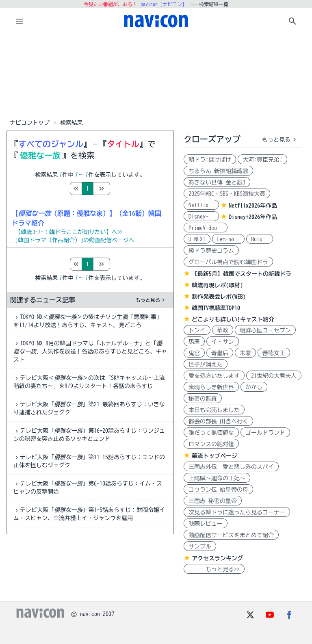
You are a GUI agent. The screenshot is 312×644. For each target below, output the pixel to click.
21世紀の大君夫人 (274, 376)
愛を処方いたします (214, 376)
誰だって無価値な (211, 433)
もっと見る (151, 300)
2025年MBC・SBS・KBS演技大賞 (227, 194)
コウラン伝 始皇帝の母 (218, 490)
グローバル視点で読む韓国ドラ (228, 262)
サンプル (200, 546)
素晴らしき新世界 (211, 387)
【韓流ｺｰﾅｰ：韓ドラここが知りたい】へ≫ (69, 232)
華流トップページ (214, 456)
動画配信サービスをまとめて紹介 (231, 535)
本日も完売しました (214, 410)
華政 (223, 330)
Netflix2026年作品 (253, 206)
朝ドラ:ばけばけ (210, 160)
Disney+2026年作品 (253, 217)
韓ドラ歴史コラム (211, 251)
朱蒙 (245, 353)
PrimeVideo (206, 228)
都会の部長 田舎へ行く (218, 421)
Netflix (201, 205)
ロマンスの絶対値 (211, 444)
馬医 (194, 342)
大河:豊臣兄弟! (262, 160)
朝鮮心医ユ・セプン (265, 330)
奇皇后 (220, 353)
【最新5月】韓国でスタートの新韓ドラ (242, 274)
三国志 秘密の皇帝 (213, 501)
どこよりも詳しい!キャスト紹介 (233, 319)
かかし (254, 387)
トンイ (197, 330)
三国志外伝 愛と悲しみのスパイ (231, 467)
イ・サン (223, 342)
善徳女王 (274, 353)
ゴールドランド (265, 433)
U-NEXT (197, 239)
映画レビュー (206, 524)
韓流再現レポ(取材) (217, 285)
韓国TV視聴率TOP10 (216, 308)
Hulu (260, 239)
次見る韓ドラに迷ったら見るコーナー (237, 512)
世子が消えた (206, 364)
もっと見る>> (214, 569)
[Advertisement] (156, 75)
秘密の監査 (203, 399)
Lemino (228, 239)
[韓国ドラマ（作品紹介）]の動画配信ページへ (75, 240)
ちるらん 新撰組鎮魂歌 (218, 171)
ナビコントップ (30, 123)
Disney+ (201, 217)
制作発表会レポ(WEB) (219, 297)
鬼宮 (194, 353)
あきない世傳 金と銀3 (217, 182)
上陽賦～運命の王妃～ (217, 478)
